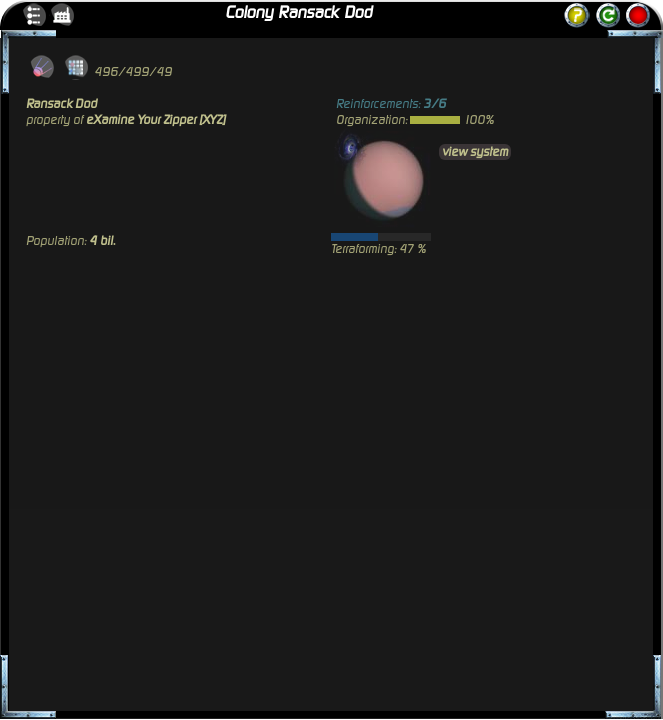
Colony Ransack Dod (298, 13)
